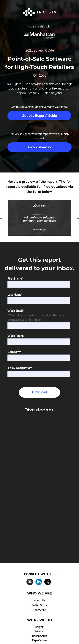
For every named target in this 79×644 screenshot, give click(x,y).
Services (39, 631)
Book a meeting (39, 147)
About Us (40, 600)
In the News (39, 605)
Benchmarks (39, 636)
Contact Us (39, 610)
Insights (39, 627)
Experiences (40, 640)
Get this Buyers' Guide (39, 116)
